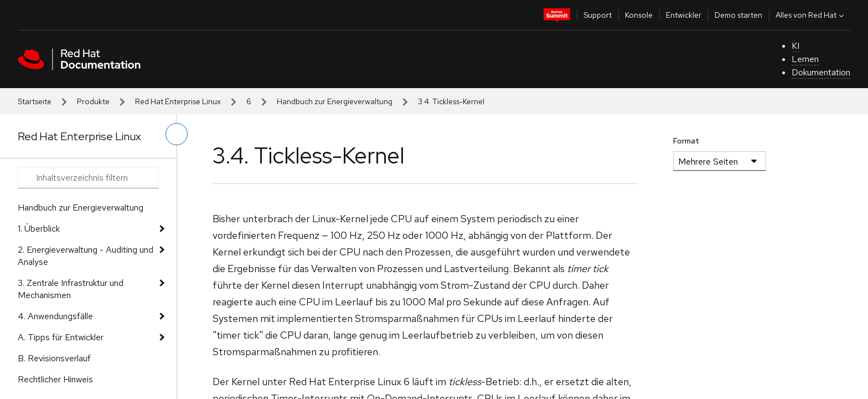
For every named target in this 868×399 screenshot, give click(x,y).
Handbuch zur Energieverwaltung (335, 101)
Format (686, 141)
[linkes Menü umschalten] (177, 134)
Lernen (805, 59)
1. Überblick (39, 229)
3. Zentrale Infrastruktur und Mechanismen (71, 289)
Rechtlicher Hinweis (55, 379)
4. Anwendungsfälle (55, 316)
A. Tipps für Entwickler (61, 337)
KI (795, 46)
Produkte (93, 101)
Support (598, 15)
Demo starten (738, 15)
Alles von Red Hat (811, 15)
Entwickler (684, 15)
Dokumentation (821, 72)
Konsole (639, 15)
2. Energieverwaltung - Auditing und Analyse (86, 256)
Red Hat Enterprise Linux (178, 101)
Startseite (35, 101)
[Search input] (88, 178)
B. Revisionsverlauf (54, 358)
